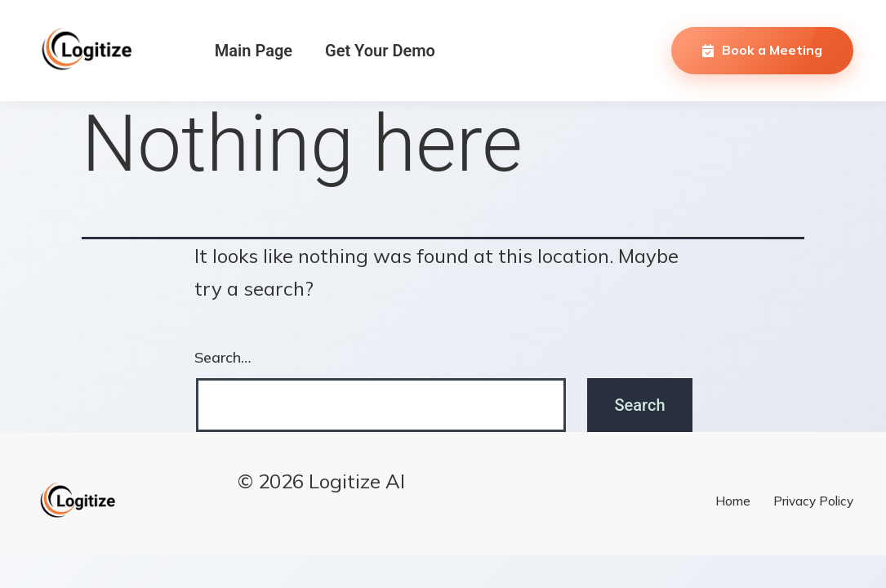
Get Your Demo (380, 51)
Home (733, 501)
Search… (223, 357)
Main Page (254, 51)
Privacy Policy (813, 501)
